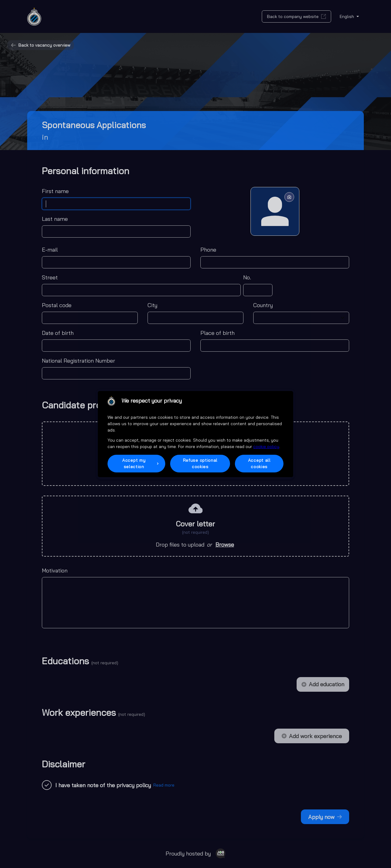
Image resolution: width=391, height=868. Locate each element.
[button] (136, 464)
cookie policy (266, 447)
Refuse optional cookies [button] (200, 463)
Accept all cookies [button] (259, 463)
